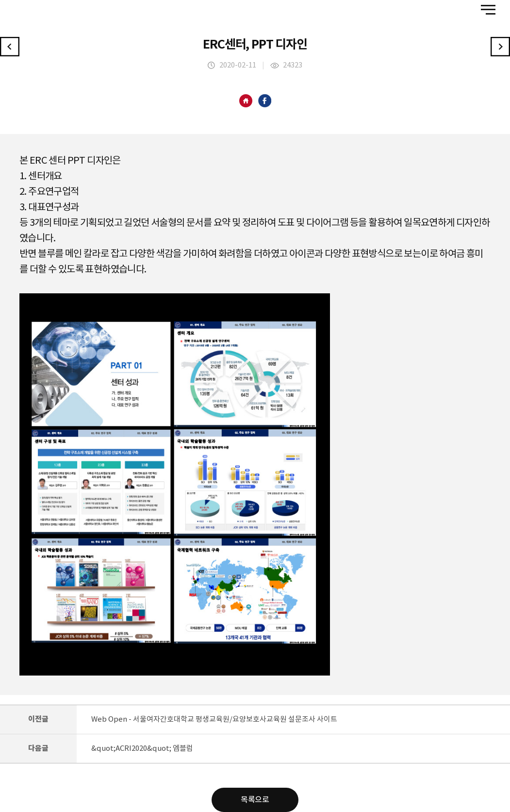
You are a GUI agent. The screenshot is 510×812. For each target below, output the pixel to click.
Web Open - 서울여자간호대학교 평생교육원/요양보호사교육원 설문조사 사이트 (214, 719)
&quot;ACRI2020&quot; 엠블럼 (142, 749)
